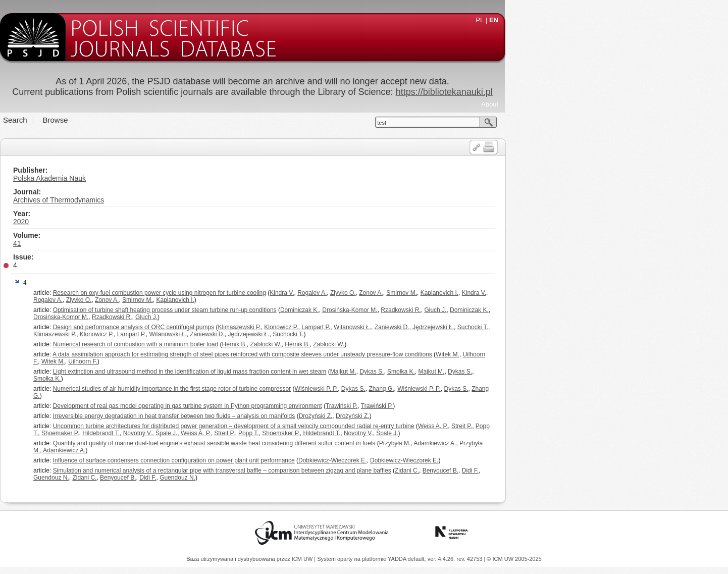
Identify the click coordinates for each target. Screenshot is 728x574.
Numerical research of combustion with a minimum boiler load (247, 344)
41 (129, 243)
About (601, 104)
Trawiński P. (453, 406)
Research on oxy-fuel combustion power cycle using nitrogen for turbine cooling (271, 293)
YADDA (398, 559)
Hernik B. (346, 344)
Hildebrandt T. (213, 433)
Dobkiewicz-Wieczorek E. (444, 460)
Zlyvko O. (455, 293)
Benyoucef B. (552, 471)
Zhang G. (493, 389)
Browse (167, 120)
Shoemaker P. (172, 433)
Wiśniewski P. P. (428, 389)
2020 (133, 222)
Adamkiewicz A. (546, 443)
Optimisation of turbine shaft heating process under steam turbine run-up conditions (276, 310)
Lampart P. (427, 327)
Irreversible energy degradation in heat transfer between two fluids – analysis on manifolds (286, 416)
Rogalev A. (424, 293)
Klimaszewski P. (351, 327)
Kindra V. (393, 293)
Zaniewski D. (504, 327)
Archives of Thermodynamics (170, 200)
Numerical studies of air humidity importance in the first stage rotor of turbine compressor (284, 389)
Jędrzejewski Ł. (545, 327)
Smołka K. (513, 372)
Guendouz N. (163, 478)
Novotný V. (249, 433)
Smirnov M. (513, 293)
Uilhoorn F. (194, 361)
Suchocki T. (584, 327)
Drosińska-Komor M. (461, 310)
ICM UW (303, 559)
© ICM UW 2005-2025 (514, 559)
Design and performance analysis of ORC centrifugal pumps (245, 327)
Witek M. (559, 354)
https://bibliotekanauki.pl (556, 92)
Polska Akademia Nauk (161, 178)
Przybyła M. (507, 443)
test (493, 123)
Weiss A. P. (545, 426)
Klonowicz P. (393, 327)
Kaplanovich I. (551, 293)
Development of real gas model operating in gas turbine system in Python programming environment (299, 406)
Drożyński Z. (427, 416)
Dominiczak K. (411, 310)
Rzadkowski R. (512, 310)
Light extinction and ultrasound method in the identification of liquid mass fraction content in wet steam (301, 372)
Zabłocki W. (378, 344)
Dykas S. (483, 372)
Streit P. (573, 426)
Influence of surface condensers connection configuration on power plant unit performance (285, 460)
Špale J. (278, 433)
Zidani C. (518, 471)
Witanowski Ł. (464, 327)
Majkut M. (455, 372)
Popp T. (360, 433)
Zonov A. (482, 293)
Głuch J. (547, 310)
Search (127, 120)
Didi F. (582, 471)
